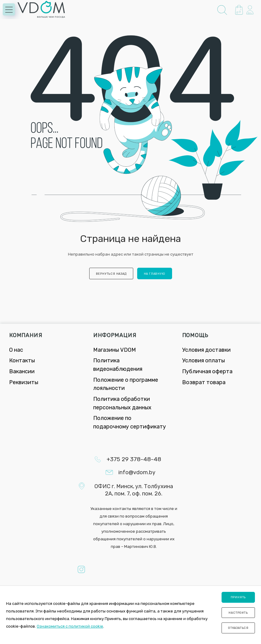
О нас (16, 350)
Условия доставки (206, 350)
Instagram (81, 569)
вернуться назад (111, 274)
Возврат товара (204, 382)
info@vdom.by (137, 472)
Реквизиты (24, 382)
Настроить (238, 613)
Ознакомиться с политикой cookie (70, 626)
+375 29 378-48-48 (134, 459)
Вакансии (22, 371)
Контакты (22, 361)
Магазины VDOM (115, 350)
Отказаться (238, 628)
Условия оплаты (203, 361)
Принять (238, 597)
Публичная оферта (207, 371)
